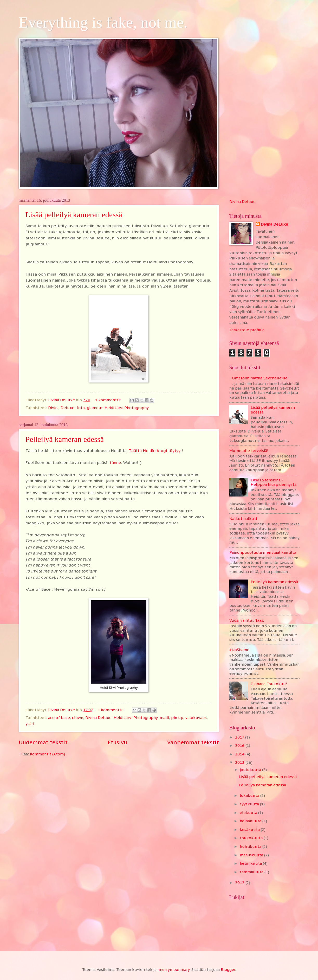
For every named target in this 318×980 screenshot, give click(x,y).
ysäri (30, 724)
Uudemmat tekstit (43, 742)
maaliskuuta (252, 855)
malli (164, 718)
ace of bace (59, 718)
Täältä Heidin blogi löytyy (154, 450)
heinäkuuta (251, 821)
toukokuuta (252, 838)
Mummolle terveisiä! (249, 451)
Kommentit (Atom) (47, 754)
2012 (240, 883)
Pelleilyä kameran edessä (65, 439)
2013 (240, 762)
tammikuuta (252, 872)
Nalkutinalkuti (243, 518)
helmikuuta (251, 863)
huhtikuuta (251, 846)
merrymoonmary (174, 969)
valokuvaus (196, 718)
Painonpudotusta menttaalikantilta (263, 552)
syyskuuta (250, 804)
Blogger (228, 969)
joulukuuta (251, 770)
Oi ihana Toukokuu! (269, 684)
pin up (177, 718)
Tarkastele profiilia (247, 330)
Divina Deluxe (61, 408)
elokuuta (249, 813)
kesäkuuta (250, 829)
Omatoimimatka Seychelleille (260, 378)
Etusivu (117, 742)
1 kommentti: (108, 400)
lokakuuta (250, 795)
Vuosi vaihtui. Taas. (247, 620)
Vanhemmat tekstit (193, 742)
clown (78, 718)
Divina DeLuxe (274, 224)
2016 (240, 745)
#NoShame (239, 650)
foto (81, 408)
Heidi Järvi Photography (127, 408)
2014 (240, 754)
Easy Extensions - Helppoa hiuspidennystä (274, 482)
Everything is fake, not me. (103, 22)
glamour (95, 408)
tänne (115, 462)
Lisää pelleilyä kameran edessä (74, 215)
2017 (240, 737)
